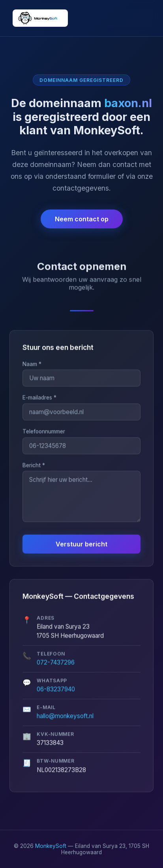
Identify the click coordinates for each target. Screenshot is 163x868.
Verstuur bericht (81, 544)
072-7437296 (56, 663)
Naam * (32, 364)
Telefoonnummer (44, 432)
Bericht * (34, 466)
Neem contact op (82, 219)
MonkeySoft (51, 846)
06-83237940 (56, 689)
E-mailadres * (39, 398)
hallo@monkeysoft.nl (65, 716)
